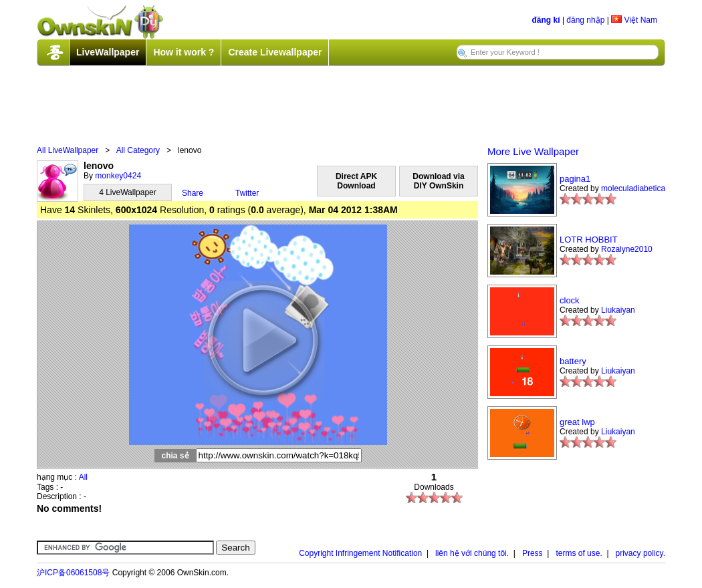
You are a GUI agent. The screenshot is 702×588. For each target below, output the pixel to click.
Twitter (247, 193)
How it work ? (184, 52)
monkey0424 (118, 176)
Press (533, 553)
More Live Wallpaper (533, 151)
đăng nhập (585, 20)
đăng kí (546, 20)
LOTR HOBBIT (589, 240)
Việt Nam (634, 20)
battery (573, 361)
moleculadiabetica (633, 188)
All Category (138, 150)
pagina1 (575, 179)
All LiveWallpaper (68, 150)
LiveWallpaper (108, 52)
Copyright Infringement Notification (360, 553)
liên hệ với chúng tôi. (472, 553)
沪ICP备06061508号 (73, 573)
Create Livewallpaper (275, 52)
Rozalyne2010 (627, 249)
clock (570, 300)
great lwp (577, 422)
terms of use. (579, 553)
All (83, 477)
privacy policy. (640, 553)
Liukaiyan (618, 310)
